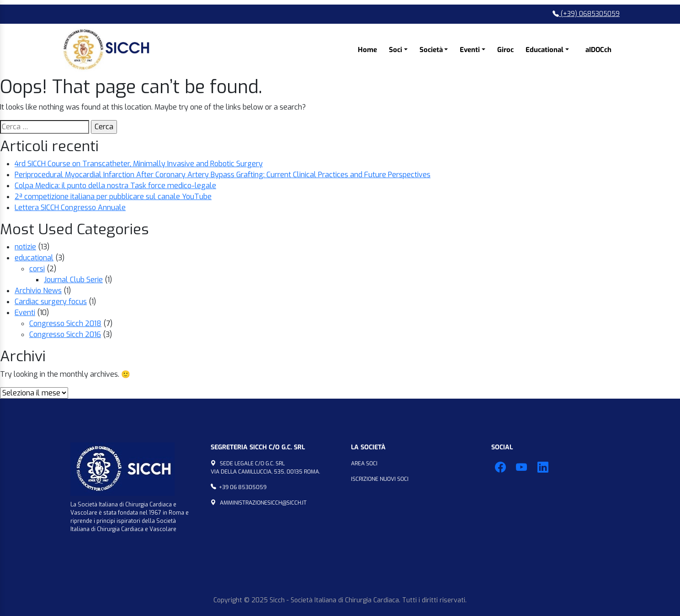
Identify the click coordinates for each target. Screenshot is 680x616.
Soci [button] (396, 50)
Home (367, 50)
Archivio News (38, 291)
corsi (37, 269)
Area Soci (364, 463)
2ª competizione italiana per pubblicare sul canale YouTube (113, 197)
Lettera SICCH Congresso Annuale (70, 208)
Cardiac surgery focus (51, 302)
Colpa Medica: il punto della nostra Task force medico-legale (115, 186)
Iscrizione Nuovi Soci (380, 479)
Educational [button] (545, 50)
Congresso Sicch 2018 (65, 324)
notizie (25, 247)
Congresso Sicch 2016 (65, 334)
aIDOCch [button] (598, 50)
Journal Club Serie (73, 280)
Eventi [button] (470, 50)
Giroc (505, 50)
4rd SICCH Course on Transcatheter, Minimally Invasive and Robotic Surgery (139, 164)
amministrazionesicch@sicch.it (263, 503)
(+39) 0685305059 (586, 14)
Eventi (25, 313)
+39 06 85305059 (243, 487)
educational (34, 258)
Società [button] (431, 50)
